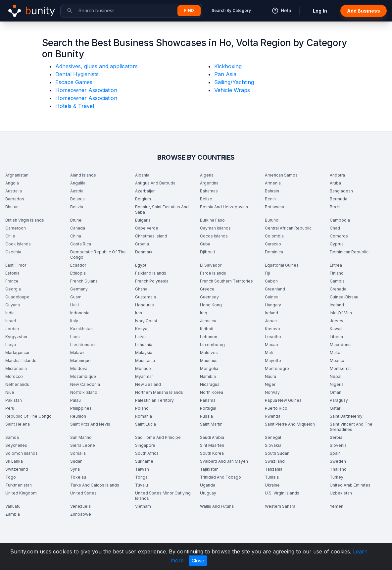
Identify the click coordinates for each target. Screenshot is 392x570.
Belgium (143, 199)
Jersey (337, 321)
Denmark (144, 252)
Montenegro (277, 368)
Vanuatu (13, 506)
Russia (206, 416)
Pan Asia (225, 74)
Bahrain (272, 191)
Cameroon (16, 228)
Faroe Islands (213, 273)
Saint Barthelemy (346, 416)
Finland (337, 273)
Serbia (336, 437)
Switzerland (17, 469)
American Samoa (281, 175)
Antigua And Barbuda (155, 183)
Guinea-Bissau (344, 297)
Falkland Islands (151, 273)
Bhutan (12, 207)
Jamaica (208, 321)
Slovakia (273, 445)
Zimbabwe (81, 514)
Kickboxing (228, 66)
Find (189, 10)
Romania (144, 416)
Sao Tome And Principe (158, 437)
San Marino (81, 437)
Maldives (209, 353)
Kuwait (336, 329)
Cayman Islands (215, 228)
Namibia (208, 376)
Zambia (13, 514)
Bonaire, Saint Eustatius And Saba (162, 209)
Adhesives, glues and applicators (97, 66)
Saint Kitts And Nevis (90, 424)
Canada (78, 228)
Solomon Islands (22, 453)
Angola (12, 183)
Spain (335, 453)
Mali (269, 353)
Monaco (143, 368)
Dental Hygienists (77, 74)
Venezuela (80, 506)
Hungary (273, 305)
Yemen (337, 506)
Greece (207, 289)
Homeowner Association (86, 90)
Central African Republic (288, 228)
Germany (79, 289)
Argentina (209, 183)
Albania (142, 175)
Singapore (145, 445)
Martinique (80, 361)
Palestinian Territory (154, 400)
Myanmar (144, 376)
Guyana (13, 305)
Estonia (12, 273)
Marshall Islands (21, 361)
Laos (75, 337)
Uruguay (208, 493)
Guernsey (209, 297)
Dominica (274, 252)
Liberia (336, 337)
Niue (10, 392)
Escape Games (74, 82)
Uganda (208, 485)
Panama (208, 400)
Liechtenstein (83, 345)
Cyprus (337, 244)
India (10, 313)
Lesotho (273, 337)
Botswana (274, 207)
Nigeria (337, 384)
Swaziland (275, 461)
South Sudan (277, 453)
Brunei (76, 220)
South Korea (212, 453)
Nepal (336, 376)
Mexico (337, 361)
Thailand (338, 469)
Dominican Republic (349, 252)
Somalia (78, 453)
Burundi (272, 220)
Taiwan (142, 469)
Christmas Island (151, 236)
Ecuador (78, 265)
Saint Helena (18, 424)
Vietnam (143, 506)
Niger (270, 384)
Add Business (364, 11)
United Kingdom (21, 493)
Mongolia (209, 368)
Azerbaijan (145, 191)
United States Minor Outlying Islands (163, 496)
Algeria (207, 175)
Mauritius (209, 361)
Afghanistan (17, 175)
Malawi (77, 353)
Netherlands (17, 384)
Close (198, 561)
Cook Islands (18, 244)
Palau (75, 400)
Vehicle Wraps (232, 90)
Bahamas (209, 191)
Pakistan (14, 400)
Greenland (275, 289)
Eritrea (336, 265)
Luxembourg (212, 345)
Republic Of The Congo (28, 416)
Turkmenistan (19, 485)
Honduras (145, 305)
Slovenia (338, 445)
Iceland (337, 305)
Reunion (78, 416)
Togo (11, 477)
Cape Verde (147, 228)
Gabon (271, 281)
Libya (11, 345)
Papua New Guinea (283, 400)
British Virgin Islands (25, 220)
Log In (320, 11)
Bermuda (339, 199)
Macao (271, 345)
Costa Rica (81, 244)
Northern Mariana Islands (159, 392)
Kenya (141, 329)
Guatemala (146, 297)
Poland (142, 408)
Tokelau (78, 477)
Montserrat (340, 368)
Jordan (12, 329)
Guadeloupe (17, 297)
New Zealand (148, 384)
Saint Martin (211, 424)
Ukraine (272, 485)
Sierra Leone (83, 445)
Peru (10, 408)
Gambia (337, 281)
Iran (139, 313)
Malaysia (144, 353)
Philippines (81, 408)
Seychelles (16, 445)
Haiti (74, 305)
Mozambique (83, 376)
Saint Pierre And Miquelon (290, 424)
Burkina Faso (212, 220)
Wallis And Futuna (217, 506)
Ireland (271, 313)
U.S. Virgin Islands (282, 493)
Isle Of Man (341, 313)
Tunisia (272, 477)
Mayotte (273, 361)
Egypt (141, 265)
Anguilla (78, 183)
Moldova (79, 368)
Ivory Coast (146, 321)
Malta (335, 353)
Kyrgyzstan (16, 337)
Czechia (13, 252)
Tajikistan (209, 469)
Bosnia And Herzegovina (224, 207)
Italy (74, 321)
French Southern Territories (226, 281)
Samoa (12, 437)
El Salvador (211, 265)
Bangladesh (341, 191)
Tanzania (274, 469)
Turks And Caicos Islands (95, 485)
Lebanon (209, 337)
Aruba (335, 183)
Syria (75, 469)
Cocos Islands (214, 236)
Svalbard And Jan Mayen (224, 461)
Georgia (13, 289)
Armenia (273, 183)
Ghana (141, 289)
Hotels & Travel (75, 106)
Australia (14, 191)
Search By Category (231, 10)
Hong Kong (211, 305)
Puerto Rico (276, 408)
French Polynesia (152, 281)
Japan (271, 321)
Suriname (144, 461)
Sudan (76, 461)
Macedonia (341, 345)
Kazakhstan (81, 329)
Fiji (268, 273)
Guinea (272, 297)
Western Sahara (280, 506)
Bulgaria (143, 220)
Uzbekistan (341, 493)
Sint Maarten (212, 445)
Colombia (274, 236)
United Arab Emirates (350, 485)
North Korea (212, 392)
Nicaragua (210, 384)
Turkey (337, 477)
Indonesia (80, 313)
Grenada (338, 289)
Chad (335, 228)
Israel (11, 321)
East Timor (16, 265)
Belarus (77, 199)
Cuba (205, 244)
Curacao (273, 244)
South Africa (147, 453)
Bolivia (77, 207)
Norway (272, 392)
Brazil (335, 207)
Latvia (141, 337)
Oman (336, 392)
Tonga (141, 477)
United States (83, 493)
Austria (77, 191)
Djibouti (207, 252)
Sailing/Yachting (234, 82)
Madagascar (17, 353)
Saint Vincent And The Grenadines (351, 427)
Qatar (335, 408)
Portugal (208, 408)
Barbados (15, 199)
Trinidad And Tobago (220, 477)
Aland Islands (83, 175)
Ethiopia (78, 273)
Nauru (270, 376)
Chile (10, 236)
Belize (206, 199)
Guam (76, 297)
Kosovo (272, 329)
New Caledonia (85, 384)
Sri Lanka (14, 461)
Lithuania (144, 345)
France (12, 281)
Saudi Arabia (212, 437)
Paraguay (339, 400)
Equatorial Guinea (282, 265)
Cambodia (340, 220)
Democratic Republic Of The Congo (98, 255)
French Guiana (84, 281)
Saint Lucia (146, 424)
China (76, 236)
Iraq (204, 313)
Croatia (142, 244)
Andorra (337, 175)
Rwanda (273, 416)
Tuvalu (142, 485)
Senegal (273, 437)
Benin (270, 199)
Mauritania (145, 361)
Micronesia (16, 368)
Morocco (14, 376)
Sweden (338, 461)
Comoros (339, 236)
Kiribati (207, 329)
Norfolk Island (84, 392)
